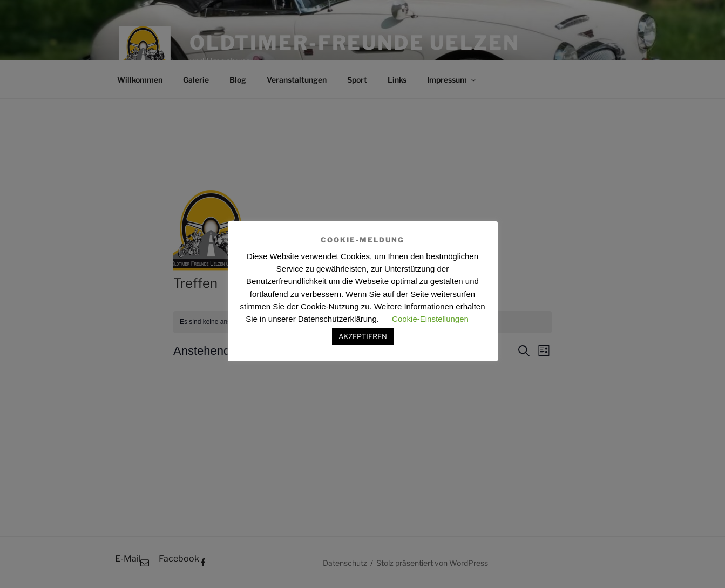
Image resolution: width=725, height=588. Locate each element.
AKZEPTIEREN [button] (363, 336)
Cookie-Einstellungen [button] (430, 319)
